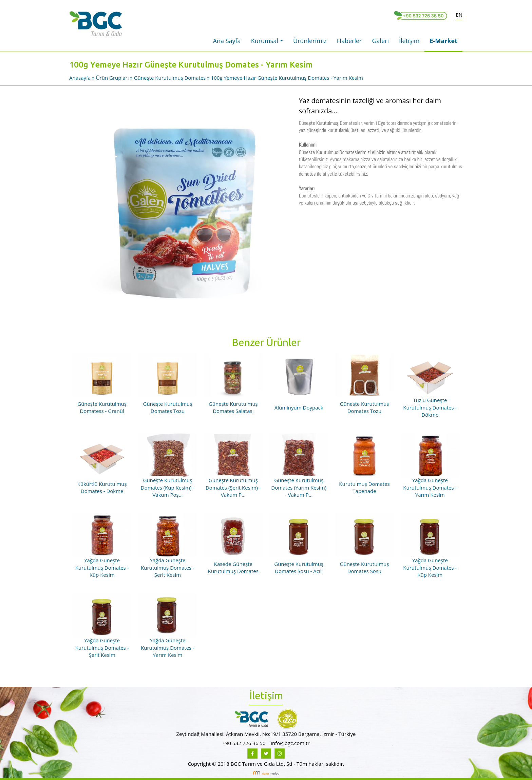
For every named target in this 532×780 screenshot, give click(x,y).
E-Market (443, 41)
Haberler (349, 41)
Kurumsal (269, 43)
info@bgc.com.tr (290, 743)
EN (459, 15)
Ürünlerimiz (310, 41)
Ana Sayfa (227, 41)
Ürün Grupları (113, 78)
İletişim (409, 41)
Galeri (380, 41)
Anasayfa (81, 78)
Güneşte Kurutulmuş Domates (170, 78)
